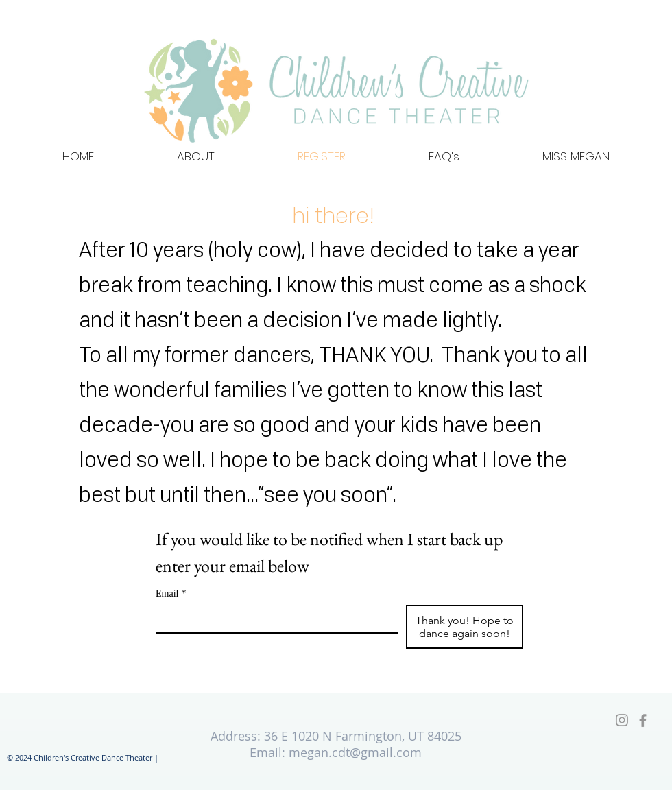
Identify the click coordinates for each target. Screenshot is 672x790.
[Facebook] (643, 720)
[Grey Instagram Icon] (622, 720)
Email (171, 594)
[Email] (273, 619)
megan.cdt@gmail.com (355, 752)
